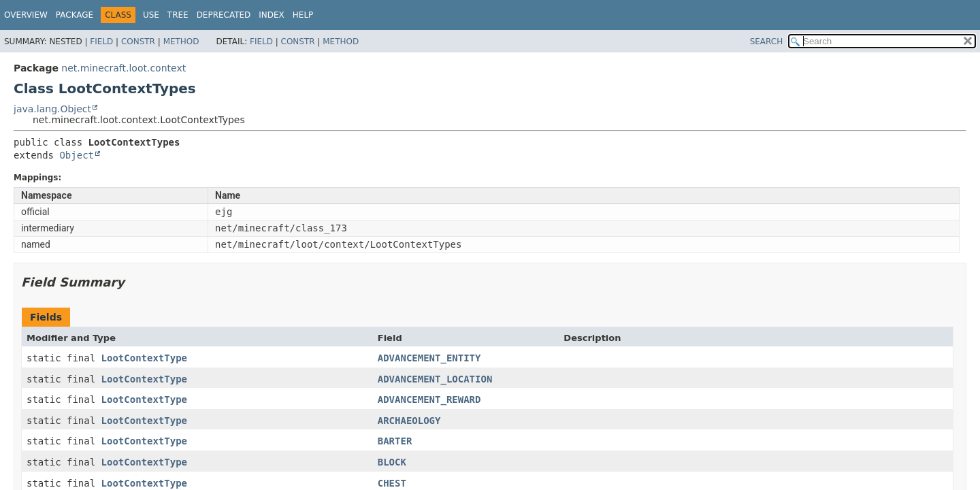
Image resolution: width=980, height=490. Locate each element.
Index (272, 15)
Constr (138, 42)
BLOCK (392, 462)
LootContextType (144, 358)
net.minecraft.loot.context (124, 68)
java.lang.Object (52, 109)
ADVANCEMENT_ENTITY (429, 358)
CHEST (392, 483)
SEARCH (767, 42)
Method (181, 42)
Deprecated (224, 15)
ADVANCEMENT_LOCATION (435, 379)
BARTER (395, 441)
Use (151, 15)
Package (75, 15)
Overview (26, 15)
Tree (178, 15)
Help (303, 15)
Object (77, 155)
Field (101, 42)
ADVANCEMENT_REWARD (429, 399)
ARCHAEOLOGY (409, 421)
